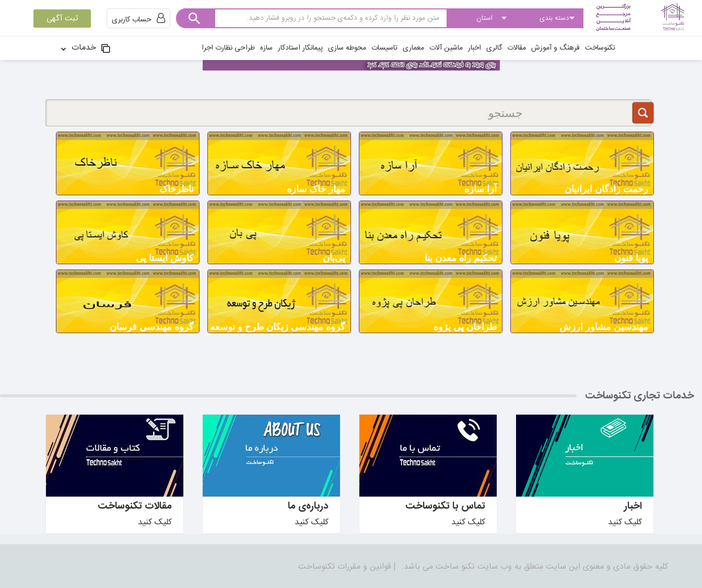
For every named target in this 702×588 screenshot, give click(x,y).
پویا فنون (631, 258)
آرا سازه (481, 189)
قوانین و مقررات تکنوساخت (344, 567)
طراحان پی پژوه (465, 327)
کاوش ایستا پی (165, 258)
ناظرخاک (177, 189)
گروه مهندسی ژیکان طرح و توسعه (278, 327)
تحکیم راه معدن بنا (461, 258)
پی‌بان (334, 258)
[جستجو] (348, 113)
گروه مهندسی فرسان (152, 327)
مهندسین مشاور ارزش (604, 327)
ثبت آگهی (62, 19)
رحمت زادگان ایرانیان (606, 189)
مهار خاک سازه (316, 189)
